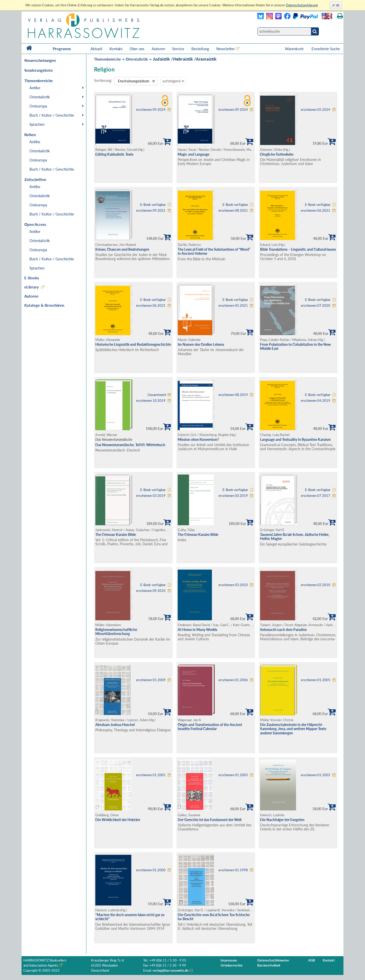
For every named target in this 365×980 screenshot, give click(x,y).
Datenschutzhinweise (273, 960)
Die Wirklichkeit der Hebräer (118, 820)
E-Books (32, 278)
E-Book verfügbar (153, 205)
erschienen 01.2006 (233, 680)
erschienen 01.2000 (151, 870)
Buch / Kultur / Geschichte (52, 115)
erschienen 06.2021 (316, 211)
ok (337, 5)
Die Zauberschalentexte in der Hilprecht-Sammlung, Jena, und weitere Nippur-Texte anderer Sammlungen (293, 729)
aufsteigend (173, 81)
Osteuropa (38, 106)
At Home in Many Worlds (197, 630)
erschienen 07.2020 (316, 306)
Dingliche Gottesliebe (277, 154)
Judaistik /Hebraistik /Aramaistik (185, 59)
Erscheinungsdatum (134, 81)
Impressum (229, 960)
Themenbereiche (107, 59)
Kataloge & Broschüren (44, 305)
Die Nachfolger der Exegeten (282, 820)
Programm (62, 49)
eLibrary (32, 287)
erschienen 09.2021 (151, 211)
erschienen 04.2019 (316, 401)
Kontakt (116, 49)
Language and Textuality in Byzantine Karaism (295, 439)
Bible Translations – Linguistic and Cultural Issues (298, 249)
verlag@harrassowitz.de (170, 970)
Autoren (158, 49)
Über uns (137, 49)
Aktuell (96, 49)
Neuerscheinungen (40, 60)
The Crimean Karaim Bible (116, 534)
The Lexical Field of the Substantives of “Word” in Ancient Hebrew (214, 251)
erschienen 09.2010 (151, 591)
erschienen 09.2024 (151, 110)
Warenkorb (295, 49)
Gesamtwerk (157, 395)
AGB (312, 960)
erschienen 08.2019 (233, 395)
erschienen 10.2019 (151, 401)
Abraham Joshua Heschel (115, 725)
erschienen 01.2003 (233, 775)
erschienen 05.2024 (316, 110)
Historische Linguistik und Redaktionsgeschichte (133, 344)
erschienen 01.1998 (233, 870)
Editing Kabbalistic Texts (114, 154)
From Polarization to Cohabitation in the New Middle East (295, 347)
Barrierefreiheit (269, 965)
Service (178, 49)
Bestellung (200, 49)
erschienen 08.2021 (233, 211)
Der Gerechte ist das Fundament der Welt (210, 820)
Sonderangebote (39, 70)
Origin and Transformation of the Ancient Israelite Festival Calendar (210, 727)
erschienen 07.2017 (316, 496)
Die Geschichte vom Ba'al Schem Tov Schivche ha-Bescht (214, 917)
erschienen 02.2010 (316, 585)
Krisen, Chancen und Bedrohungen (122, 249)
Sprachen (37, 124)
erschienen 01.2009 (151, 680)
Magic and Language (194, 154)
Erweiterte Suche (326, 49)
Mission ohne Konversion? (198, 439)
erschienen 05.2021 (233, 306)
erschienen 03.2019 (151, 496)
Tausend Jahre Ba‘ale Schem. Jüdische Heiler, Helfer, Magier (295, 537)
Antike (35, 88)
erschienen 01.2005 (316, 680)
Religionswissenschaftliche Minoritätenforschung (116, 632)
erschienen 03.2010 (233, 585)
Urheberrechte (232, 965)
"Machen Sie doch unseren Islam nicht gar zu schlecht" (130, 917)
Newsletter (225, 49)
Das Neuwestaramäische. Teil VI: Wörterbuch (130, 445)
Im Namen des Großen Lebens (201, 344)
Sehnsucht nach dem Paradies (283, 630)
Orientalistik (40, 97)
